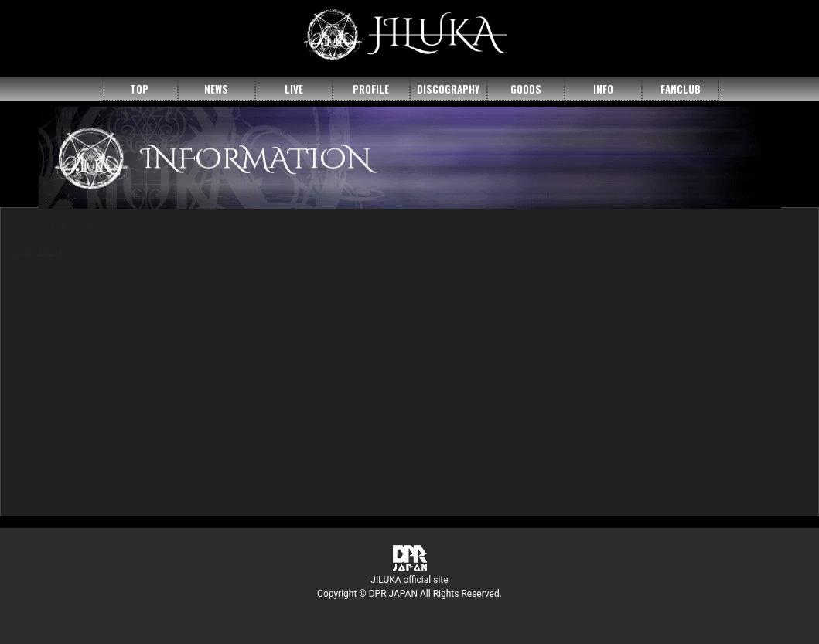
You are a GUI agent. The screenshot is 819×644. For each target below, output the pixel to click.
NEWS (216, 89)
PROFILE (371, 89)
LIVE (294, 89)
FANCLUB (681, 89)
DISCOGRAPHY (448, 89)
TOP (139, 89)
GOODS (526, 89)
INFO (603, 89)
